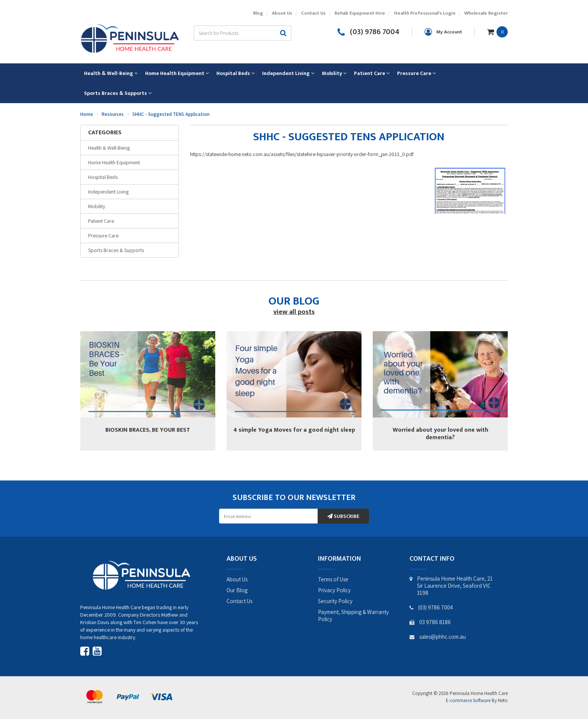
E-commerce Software (468, 700)
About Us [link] (237, 579)
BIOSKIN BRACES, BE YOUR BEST (148, 430)
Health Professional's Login (425, 13)
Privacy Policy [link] (334, 590)
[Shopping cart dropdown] (497, 32)
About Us (282, 13)
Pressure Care (103, 236)
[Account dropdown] (443, 32)
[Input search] (235, 33)
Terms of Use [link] (333, 579)
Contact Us (313, 13)
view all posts (294, 312)
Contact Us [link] (239, 601)
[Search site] (283, 33)
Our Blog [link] (237, 590)
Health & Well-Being (109, 148)
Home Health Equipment (114, 162)
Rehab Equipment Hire (360, 13)
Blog (258, 13)
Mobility (97, 206)
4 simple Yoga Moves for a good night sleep (294, 430)
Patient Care (101, 221)
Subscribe (343, 516)
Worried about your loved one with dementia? (440, 434)
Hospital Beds (103, 177)
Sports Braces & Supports (116, 250)
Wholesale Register (486, 13)
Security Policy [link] (335, 601)
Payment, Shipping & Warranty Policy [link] (353, 615)
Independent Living (108, 192)
